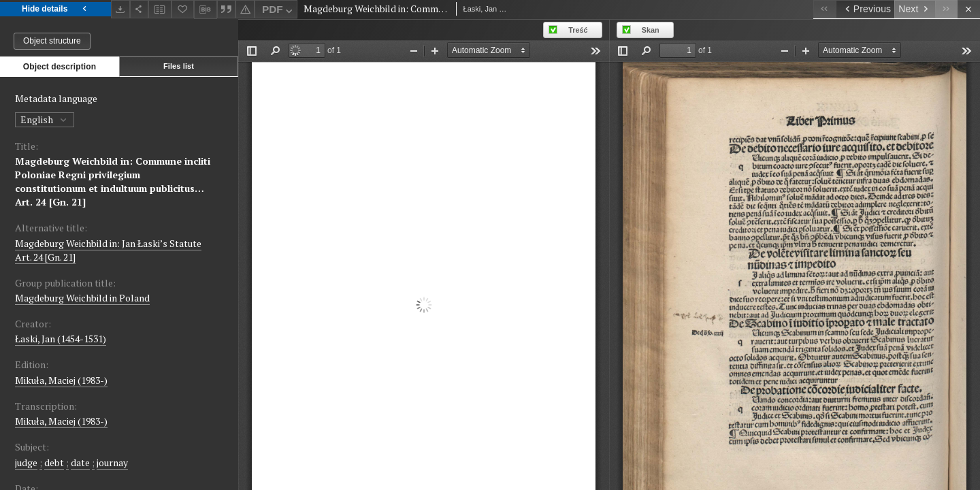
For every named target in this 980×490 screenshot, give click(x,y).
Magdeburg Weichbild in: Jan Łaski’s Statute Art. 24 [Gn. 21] (108, 250)
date (80, 462)
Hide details (55, 9)
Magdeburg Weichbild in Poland (82, 298)
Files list (179, 66)
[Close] (969, 9)
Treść (578, 30)
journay (112, 462)
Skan (651, 30)
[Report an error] (245, 9)
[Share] (140, 9)
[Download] (120, 9)
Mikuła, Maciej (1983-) (61, 380)
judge (26, 462)
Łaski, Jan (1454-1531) (61, 339)
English (45, 119)
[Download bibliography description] (206, 10)
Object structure (52, 41)
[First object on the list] (824, 9)
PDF (279, 11)
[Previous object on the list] (865, 9)
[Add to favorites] (183, 9)
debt (54, 462)
